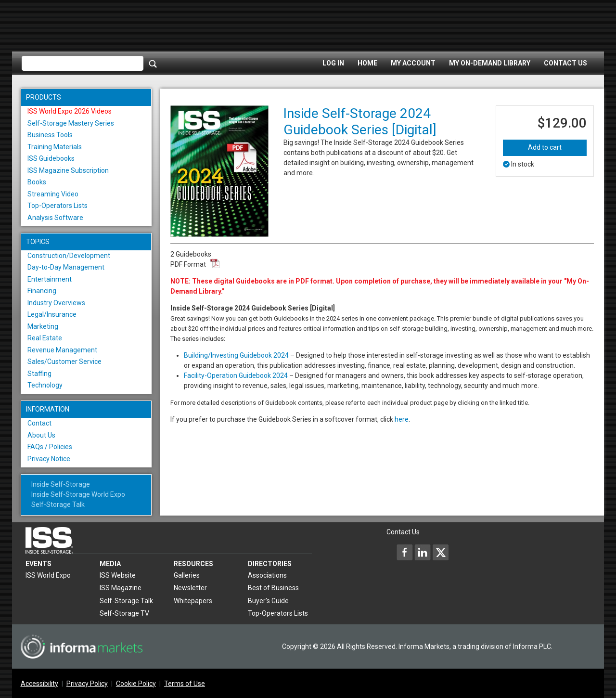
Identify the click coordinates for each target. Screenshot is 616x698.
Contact (39, 423)
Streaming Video (53, 194)
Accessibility (39, 684)
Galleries (187, 575)
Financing (42, 291)
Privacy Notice (49, 459)
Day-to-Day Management (66, 267)
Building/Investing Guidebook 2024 (236, 355)
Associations (267, 575)
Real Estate (45, 338)
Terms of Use (185, 684)
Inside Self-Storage (61, 484)
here (402, 419)
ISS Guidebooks (51, 158)
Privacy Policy (87, 684)
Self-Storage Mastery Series (71, 123)
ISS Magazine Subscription (68, 170)
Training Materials (55, 147)
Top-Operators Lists (58, 206)
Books (37, 182)
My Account (413, 63)
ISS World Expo (48, 575)
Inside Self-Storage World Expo (78, 494)
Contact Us (565, 63)
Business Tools (50, 135)
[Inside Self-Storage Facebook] (405, 552)
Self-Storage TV (124, 613)
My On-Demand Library (490, 63)
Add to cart (545, 147)
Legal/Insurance (52, 314)
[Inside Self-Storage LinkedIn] (423, 552)
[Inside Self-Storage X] (440, 552)
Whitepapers (193, 601)
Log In (333, 63)
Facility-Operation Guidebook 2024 (236, 375)
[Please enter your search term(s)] (83, 64)
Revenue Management (62, 350)
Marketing (43, 326)
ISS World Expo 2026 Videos (70, 111)
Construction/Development (69, 256)
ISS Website (118, 575)
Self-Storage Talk (58, 504)
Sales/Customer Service (64, 362)
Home (367, 63)
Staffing (39, 374)
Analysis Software (55, 218)
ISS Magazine (121, 588)
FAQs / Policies (50, 447)
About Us (41, 435)
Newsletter (190, 588)
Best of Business (273, 588)
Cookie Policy (136, 684)
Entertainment (50, 279)
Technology (45, 385)
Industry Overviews (56, 303)
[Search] (153, 64)
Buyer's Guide (268, 601)
